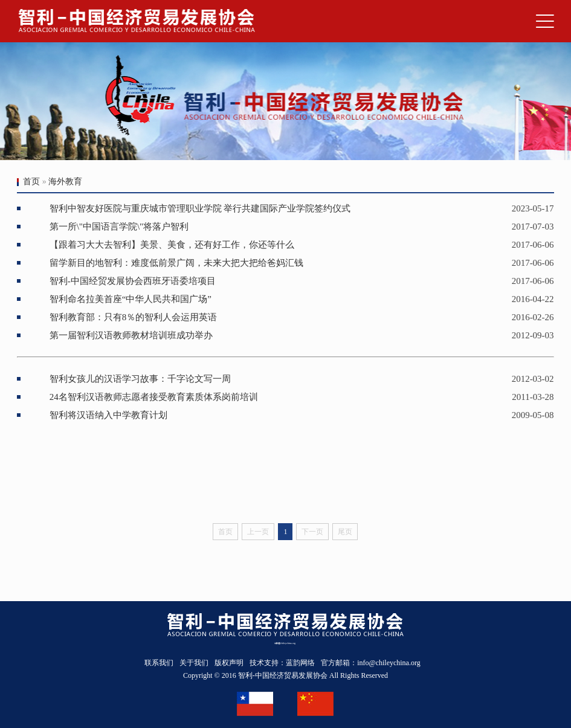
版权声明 (229, 663)
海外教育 (65, 182)
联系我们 (159, 663)
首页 (31, 182)
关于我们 (194, 663)
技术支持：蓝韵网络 (282, 663)
